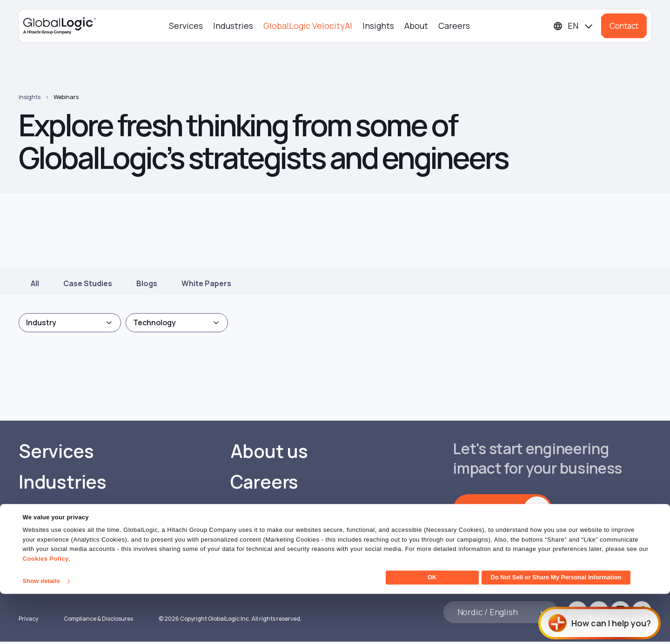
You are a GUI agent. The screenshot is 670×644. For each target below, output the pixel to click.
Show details (41, 631)
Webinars (66, 97)
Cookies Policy (45, 609)
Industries (233, 26)
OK (432, 627)
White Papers (206, 283)
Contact (624, 26)
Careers (454, 26)
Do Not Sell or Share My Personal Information (556, 627)
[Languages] (573, 26)
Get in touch (494, 510)
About (416, 26)
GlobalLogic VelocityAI (308, 26)
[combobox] (70, 323)
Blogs (147, 283)
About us (270, 451)
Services (186, 26)
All (35, 283)
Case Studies (88, 283)
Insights (378, 26)
